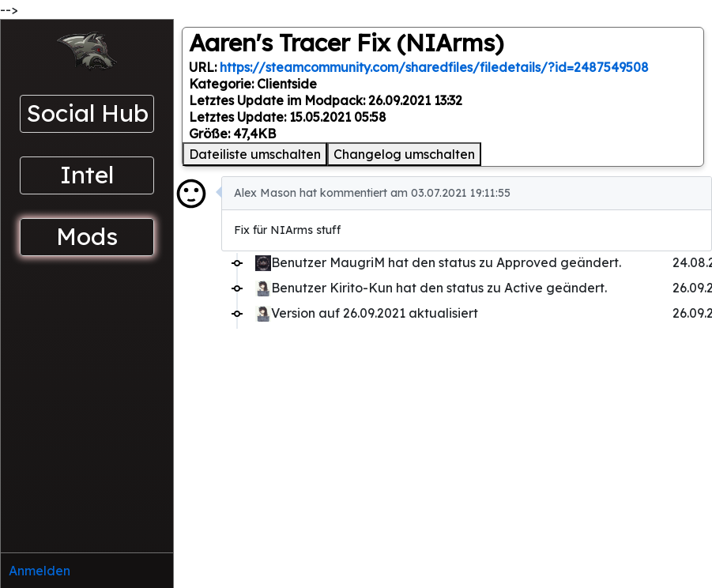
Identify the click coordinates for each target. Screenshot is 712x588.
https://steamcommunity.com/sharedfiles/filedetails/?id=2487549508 (434, 67)
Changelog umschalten (404, 154)
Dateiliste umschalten (255, 154)
